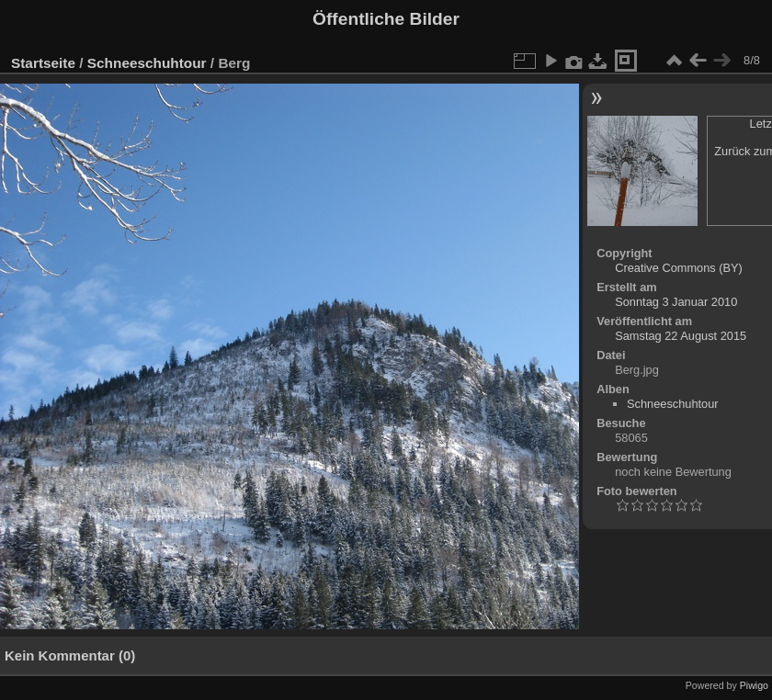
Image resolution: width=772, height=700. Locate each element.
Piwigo (754, 685)
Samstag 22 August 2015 (681, 336)
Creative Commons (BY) (679, 268)
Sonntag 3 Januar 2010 (676, 302)
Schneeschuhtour (147, 63)
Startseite (43, 63)
